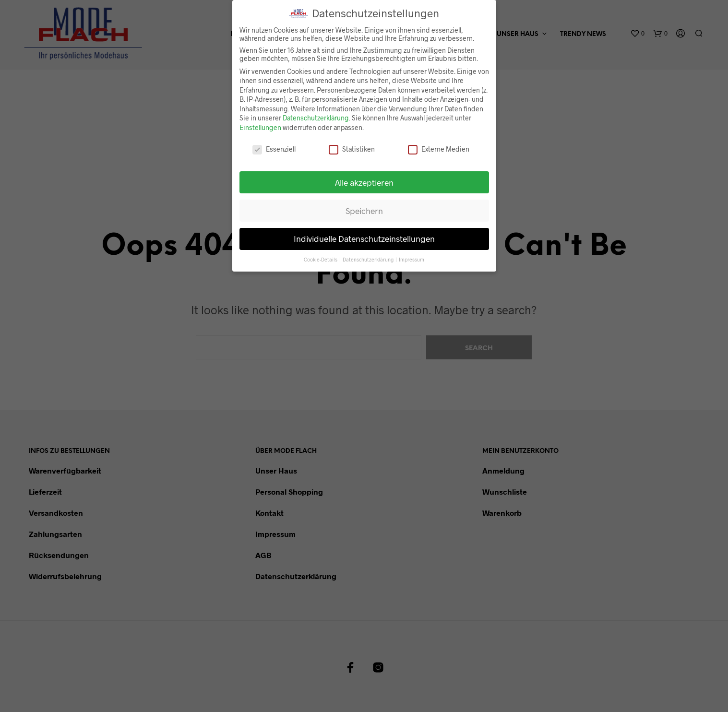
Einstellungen (260, 122)
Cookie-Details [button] (321, 254)
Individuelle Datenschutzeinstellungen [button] (364, 233)
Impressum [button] (412, 254)
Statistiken (352, 143)
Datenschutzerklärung (316, 113)
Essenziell (274, 143)
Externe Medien (439, 143)
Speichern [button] (364, 205)
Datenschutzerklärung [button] (369, 254)
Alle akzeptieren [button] (364, 177)
